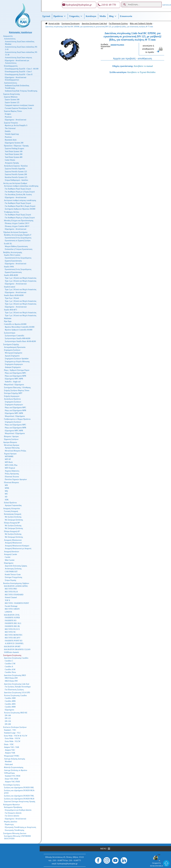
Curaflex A (9, 667)
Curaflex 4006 (10, 701)
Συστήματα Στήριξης (11, 344)
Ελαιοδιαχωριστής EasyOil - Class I (18, 72)
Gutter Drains (10, 160)
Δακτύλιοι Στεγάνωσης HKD (15, 675)
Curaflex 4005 (10, 704)
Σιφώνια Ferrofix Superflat (15, 169)
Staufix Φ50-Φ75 (10, 310)
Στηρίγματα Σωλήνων (12, 350)
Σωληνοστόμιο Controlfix (14, 336)
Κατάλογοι (91, 16)
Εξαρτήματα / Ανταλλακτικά (15, 819)
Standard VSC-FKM (12, 776)
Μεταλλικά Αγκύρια (12, 445)
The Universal (10, 128)
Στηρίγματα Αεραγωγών (14, 364)
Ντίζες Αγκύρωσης (12, 474)
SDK (7, 500)
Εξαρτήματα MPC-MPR (14, 379)
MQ (6, 491)
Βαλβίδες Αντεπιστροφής (13, 252)
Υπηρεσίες (76, 16)
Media (103, 16)
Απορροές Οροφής (12, 163)
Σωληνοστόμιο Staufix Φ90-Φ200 (18, 338)
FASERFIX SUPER (12, 618)
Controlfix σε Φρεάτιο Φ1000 (15, 324)
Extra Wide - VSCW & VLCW (16, 736)
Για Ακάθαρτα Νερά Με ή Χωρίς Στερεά (20, 206)
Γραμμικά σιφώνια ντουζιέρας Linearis (19, 105)
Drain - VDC (9, 744)
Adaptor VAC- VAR (12, 747)
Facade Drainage (11, 606)
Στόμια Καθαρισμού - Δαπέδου (16, 180)
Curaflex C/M (10, 664)
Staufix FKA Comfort (12, 255)
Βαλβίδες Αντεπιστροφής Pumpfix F (18, 235)
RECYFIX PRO (11, 589)
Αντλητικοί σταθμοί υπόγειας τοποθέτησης (20, 200)
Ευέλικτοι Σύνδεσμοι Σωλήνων (15, 727)
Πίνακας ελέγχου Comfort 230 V (17, 223)
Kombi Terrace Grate (13, 575)
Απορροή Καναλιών (12, 552)
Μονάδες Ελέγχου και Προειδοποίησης (19, 221)
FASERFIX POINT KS (14, 641)
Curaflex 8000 (10, 707)
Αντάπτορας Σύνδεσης (13, 569)
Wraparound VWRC (12, 756)
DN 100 (8, 715)
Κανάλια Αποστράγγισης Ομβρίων (16, 583)
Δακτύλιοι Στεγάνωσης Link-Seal (94, 24)
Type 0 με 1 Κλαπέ (12, 298)
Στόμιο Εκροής (10, 580)
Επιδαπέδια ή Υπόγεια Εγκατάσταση (19, 249)
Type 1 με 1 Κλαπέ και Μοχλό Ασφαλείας (21, 278)
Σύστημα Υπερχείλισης (13, 577)
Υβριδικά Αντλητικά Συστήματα (15, 232)
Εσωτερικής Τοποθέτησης (14, 830)
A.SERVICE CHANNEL (14, 643)
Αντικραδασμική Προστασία (15, 347)
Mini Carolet (10, 560)
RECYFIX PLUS (11, 592)
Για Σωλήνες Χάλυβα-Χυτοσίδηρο (18, 687)
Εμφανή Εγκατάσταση (13, 261)
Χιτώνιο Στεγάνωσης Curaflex (15, 695)
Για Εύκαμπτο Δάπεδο (13, 813)
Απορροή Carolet (10, 554)
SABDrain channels (11, 652)
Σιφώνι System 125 (12, 102)
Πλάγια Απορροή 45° (12, 531)
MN (6, 485)
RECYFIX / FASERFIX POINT (17, 603)
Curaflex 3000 (10, 698)
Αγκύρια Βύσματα (10, 442)
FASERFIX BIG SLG (13, 623)
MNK (7, 488)
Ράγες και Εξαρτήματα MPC (15, 373)
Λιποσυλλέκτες (10, 39)
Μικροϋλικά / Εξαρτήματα (14, 385)
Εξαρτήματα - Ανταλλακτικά (15, 120)
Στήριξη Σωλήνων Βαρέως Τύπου (17, 390)
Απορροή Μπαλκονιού (13, 543)
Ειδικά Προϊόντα (10, 503)
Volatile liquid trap (12, 134)
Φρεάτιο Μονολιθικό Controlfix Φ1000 (20, 327)
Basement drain (11, 140)
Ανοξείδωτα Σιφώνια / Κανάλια (16, 166)
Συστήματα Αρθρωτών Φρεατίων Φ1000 (20, 209)
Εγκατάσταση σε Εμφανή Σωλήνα (18, 241)
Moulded (8, 762)
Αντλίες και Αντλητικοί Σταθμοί (15, 183)
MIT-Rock (9, 462)
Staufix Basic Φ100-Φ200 (14, 295)
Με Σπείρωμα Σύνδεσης (14, 520)
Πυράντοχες (9, 824)
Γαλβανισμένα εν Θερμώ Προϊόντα (17, 419)
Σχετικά (46, 16)
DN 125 (8, 718)
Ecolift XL (8, 244)
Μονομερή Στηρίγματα (13, 353)
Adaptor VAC (10, 750)
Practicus (8, 117)
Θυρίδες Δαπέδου (11, 822)
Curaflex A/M (10, 669)
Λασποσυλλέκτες (10, 83)
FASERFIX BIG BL (12, 626)
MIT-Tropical (10, 468)
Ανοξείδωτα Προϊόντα (12, 399)
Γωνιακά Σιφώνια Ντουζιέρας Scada (18, 108)
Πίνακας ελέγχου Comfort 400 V (17, 226)
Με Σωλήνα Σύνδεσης (13, 517)
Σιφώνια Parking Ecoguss (14, 149)
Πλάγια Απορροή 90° (12, 523)
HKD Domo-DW (11, 678)
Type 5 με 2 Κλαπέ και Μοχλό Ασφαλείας (21, 315)
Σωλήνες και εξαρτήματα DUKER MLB (19, 799)
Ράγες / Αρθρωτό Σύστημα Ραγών (17, 370)
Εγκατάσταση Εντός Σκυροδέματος (18, 238)
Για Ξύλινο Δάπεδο (12, 816)
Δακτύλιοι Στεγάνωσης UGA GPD (17, 693)
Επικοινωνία (126, 16)
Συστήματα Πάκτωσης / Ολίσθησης (17, 388)
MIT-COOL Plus (11, 465)
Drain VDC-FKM (11, 779)
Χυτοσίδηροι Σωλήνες (12, 785)
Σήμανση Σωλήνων (11, 439)
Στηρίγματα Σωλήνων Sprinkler (17, 359)
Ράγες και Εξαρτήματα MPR (15, 376)
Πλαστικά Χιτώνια (12, 477)
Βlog (113, 16)
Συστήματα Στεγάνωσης (71, 24)
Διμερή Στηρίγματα (12, 356)
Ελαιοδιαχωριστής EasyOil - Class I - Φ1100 (22, 69)
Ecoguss (8, 114)
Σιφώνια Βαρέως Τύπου (13, 111)
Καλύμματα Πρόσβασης (13, 807)
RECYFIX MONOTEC (14, 635)
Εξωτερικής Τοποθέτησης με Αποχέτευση (20, 827)
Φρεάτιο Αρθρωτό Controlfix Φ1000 (19, 330)
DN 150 (8, 721)
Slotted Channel (11, 597)
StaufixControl (10, 287)
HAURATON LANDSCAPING (16, 586)
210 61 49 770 (109, 5)
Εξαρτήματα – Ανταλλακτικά (16, 284)
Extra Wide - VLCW (13, 741)
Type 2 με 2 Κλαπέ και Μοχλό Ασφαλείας (21, 281)
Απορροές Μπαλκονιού (13, 540)
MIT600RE (9, 456)
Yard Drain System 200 (14, 154)
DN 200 (8, 724)
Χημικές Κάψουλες (12, 471)
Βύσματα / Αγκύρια (11, 436)
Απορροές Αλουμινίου (12, 508)
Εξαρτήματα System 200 (14, 143)
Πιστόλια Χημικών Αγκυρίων (16, 479)
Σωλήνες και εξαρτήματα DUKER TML (19, 796)
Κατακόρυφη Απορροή (13, 514)
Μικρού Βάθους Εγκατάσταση (16, 246)
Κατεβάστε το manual (143, 66)
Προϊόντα (60, 16)
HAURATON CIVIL (12, 615)
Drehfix (8, 131)
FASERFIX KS (11, 621)
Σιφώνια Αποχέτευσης (12, 94)
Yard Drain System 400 (14, 157)
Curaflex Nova (10, 672)
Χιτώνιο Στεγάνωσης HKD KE (16, 713)
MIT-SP (8, 459)
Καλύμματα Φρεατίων (12, 805)
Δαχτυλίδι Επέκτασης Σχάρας (16, 566)
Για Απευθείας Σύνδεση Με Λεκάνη (18, 195)
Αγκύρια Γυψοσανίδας (13, 505)
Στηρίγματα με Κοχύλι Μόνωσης (17, 362)
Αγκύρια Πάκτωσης (12, 448)
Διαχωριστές (8, 36)
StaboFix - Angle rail (13, 382)
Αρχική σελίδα (54, 24)
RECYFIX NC (10, 632)
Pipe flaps (8, 321)
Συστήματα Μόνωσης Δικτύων (15, 833)
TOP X (7, 600)
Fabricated (9, 764)
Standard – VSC (10, 730)
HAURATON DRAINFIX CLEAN (17, 649)
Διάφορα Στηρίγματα (13, 367)
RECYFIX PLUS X (12, 629)
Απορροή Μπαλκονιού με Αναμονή (18, 549)
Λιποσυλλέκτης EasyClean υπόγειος (18, 58)
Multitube (8, 318)
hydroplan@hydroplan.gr (79, 5)
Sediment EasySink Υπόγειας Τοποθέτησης (21, 91)
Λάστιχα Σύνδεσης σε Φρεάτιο (16, 770)
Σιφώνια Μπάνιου (11, 97)
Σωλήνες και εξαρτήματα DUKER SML (19, 788)
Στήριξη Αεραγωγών (12, 396)
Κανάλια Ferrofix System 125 (16, 177)
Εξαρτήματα (9, 563)
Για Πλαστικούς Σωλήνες (118, 24)
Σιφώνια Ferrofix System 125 (16, 172)
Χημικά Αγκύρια (10, 454)
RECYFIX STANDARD (14, 595)
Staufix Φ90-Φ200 (11, 275)
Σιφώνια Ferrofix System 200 (16, 174)
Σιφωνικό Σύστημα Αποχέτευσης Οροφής (20, 802)
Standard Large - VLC (12, 733)
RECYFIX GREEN (12, 609)
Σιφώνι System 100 (12, 100)
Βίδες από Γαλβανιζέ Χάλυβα (141, 24)
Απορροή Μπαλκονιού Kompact (17, 546)
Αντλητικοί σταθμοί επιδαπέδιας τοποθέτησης (21, 186)
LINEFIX (8, 612)
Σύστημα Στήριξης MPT (13, 393)
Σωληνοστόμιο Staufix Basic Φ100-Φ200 (20, 341)
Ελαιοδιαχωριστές (11, 66)
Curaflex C (9, 661)
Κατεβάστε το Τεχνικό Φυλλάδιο (141, 72)
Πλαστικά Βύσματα (11, 482)
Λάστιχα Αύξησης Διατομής (14, 759)
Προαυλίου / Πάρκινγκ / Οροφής (16, 146)
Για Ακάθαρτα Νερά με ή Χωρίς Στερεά (20, 192)
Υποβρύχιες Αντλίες (11, 212)
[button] (103, 849)
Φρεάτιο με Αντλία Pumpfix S (16, 125)
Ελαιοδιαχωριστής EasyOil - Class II (19, 74)
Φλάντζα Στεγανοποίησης (14, 767)
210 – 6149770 (59, 860)
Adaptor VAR (10, 753)
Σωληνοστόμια (10, 333)
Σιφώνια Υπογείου (11, 123)
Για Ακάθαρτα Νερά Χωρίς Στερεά (18, 189)
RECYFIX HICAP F (13, 638)
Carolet (8, 557)
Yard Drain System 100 (14, 151)
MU (6, 494)
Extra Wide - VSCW (12, 738)
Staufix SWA (9, 267)
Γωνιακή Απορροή (11, 511)
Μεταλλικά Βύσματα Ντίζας (15, 451)
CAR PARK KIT (11, 572)
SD (6, 497)
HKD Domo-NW (11, 681)
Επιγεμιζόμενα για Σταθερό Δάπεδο (18, 810)
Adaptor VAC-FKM (12, 782)
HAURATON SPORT (12, 647)
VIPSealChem (9, 773)
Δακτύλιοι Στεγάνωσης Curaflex (16, 658)
